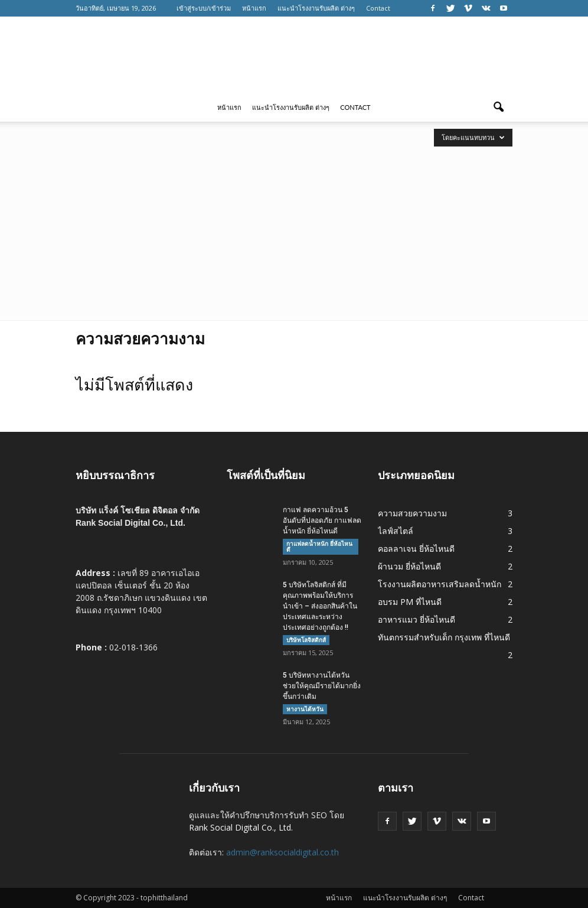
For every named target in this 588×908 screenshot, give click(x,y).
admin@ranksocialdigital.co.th (282, 852)
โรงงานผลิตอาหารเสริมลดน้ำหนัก (440, 584)
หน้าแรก (254, 8)
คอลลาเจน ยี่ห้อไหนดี (416, 549)
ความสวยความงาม (412, 513)
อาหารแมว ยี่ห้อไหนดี (416, 619)
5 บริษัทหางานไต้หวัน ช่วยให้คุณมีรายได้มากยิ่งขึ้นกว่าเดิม (322, 686)
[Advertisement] (294, 232)
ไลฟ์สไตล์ (396, 531)
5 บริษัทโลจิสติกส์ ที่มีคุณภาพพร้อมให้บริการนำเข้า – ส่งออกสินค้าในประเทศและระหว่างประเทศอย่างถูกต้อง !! (320, 606)
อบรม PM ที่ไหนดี (410, 602)
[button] (498, 108)
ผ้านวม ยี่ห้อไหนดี (409, 566)
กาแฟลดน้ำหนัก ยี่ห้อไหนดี (319, 546)
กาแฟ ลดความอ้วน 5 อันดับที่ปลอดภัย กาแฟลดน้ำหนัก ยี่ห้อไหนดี (322, 520)
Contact (378, 8)
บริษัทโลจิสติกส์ (306, 640)
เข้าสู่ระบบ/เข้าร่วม (204, 8)
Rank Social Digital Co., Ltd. (241, 827)
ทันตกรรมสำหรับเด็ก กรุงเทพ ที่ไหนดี (444, 637)
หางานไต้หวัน (305, 709)
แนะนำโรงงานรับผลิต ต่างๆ (316, 8)
